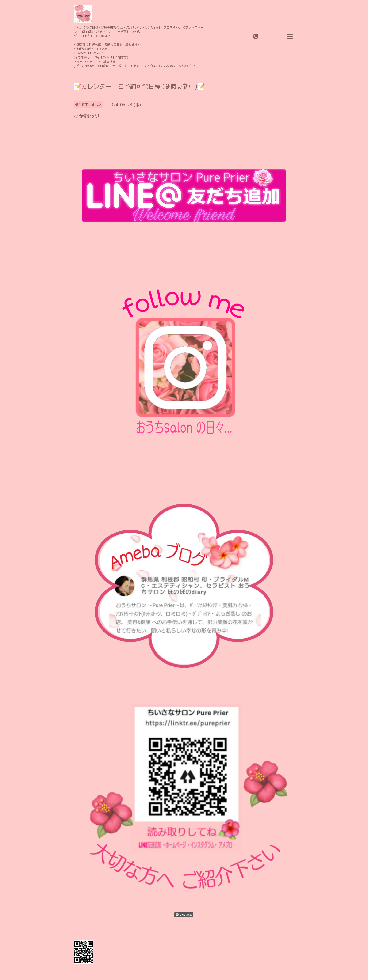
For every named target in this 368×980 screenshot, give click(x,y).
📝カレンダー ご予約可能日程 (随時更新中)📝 (139, 86)
